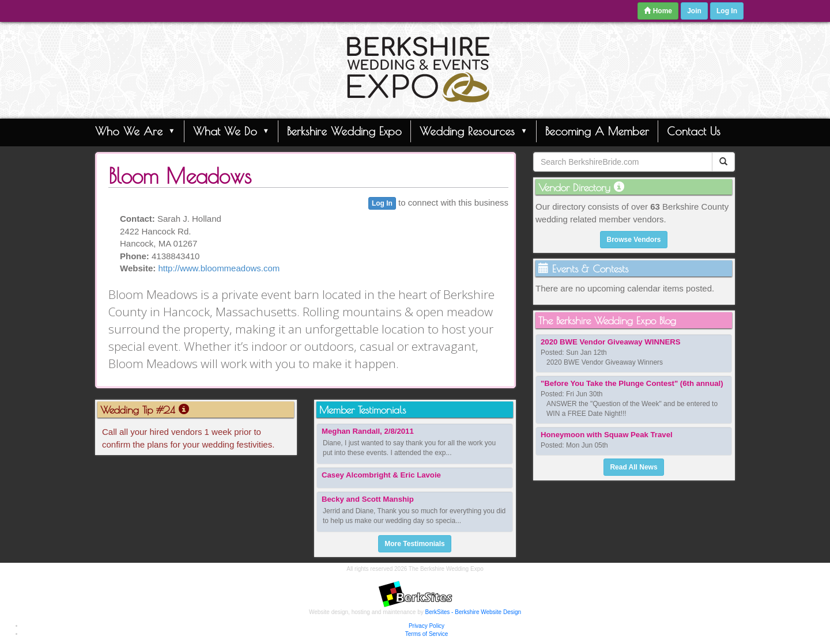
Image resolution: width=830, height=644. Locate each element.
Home (658, 11)
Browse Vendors (633, 240)
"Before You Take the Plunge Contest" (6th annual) (632, 383)
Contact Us (694, 131)
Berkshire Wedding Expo (344, 131)
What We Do (231, 131)
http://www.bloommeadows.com (219, 268)
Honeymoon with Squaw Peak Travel (607, 435)
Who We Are (135, 131)
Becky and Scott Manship (368, 499)
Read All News (633, 467)
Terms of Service (427, 634)
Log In (727, 11)
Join (694, 11)
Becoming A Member (597, 131)
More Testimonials (414, 544)
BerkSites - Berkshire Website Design (474, 612)
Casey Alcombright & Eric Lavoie (381, 475)
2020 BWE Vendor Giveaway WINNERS (611, 342)
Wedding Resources (474, 131)
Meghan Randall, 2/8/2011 (368, 431)
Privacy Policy (427, 626)
